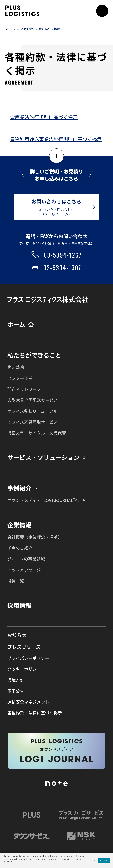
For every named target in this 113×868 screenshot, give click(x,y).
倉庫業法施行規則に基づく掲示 (44, 117)
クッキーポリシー (24, 669)
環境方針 (16, 680)
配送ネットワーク (24, 389)
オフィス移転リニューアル (32, 411)
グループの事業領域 (26, 559)
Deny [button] (93, 860)
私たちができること (34, 355)
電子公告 (16, 691)
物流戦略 (16, 367)
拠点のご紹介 (20, 548)
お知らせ (17, 635)
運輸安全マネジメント (28, 702)
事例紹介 (19, 488)
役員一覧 (16, 581)
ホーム (11, 29)
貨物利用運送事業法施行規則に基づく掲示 (56, 139)
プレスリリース (24, 647)
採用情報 (19, 605)
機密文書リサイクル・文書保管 (37, 433)
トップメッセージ (24, 570)
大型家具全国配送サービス (33, 400)
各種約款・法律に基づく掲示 (40, 29)
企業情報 (19, 525)
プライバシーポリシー (28, 658)
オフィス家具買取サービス (32, 422)
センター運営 (20, 378)
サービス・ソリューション (43, 457)
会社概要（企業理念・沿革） (35, 537)
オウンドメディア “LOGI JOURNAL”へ (43, 500)
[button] (4, 865)
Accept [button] (104, 860)
